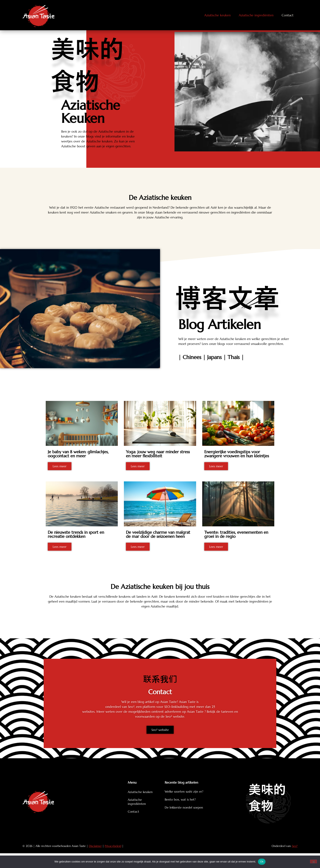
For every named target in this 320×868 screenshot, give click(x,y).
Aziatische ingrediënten (256, 15)
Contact (288, 15)
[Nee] (313, 861)
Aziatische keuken (217, 15)
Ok (262, 862)
